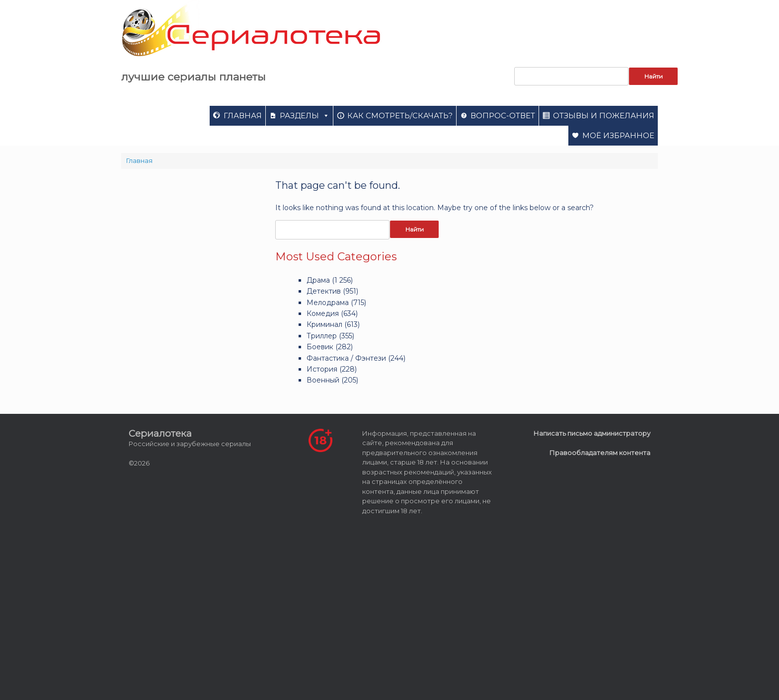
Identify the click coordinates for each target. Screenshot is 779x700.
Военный (323, 380)
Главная (243, 116)
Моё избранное (618, 135)
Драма (318, 280)
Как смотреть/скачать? (400, 116)
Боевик (320, 347)
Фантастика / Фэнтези (346, 358)
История (322, 369)
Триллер (322, 336)
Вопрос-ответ (503, 116)
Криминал (324, 324)
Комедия (323, 313)
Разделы (305, 116)
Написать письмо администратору (592, 433)
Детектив (324, 291)
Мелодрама (328, 303)
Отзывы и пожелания (604, 116)
